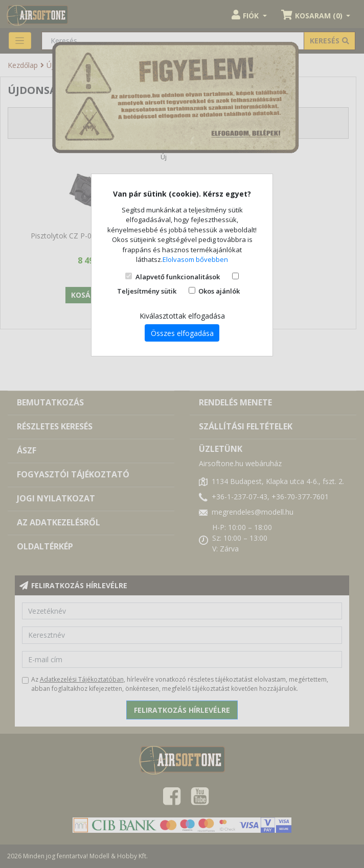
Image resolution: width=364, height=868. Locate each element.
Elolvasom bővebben (195, 259)
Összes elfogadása (182, 333)
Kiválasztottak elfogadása (182, 316)
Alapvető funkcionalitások (178, 277)
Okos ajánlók (219, 291)
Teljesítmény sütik (147, 291)
